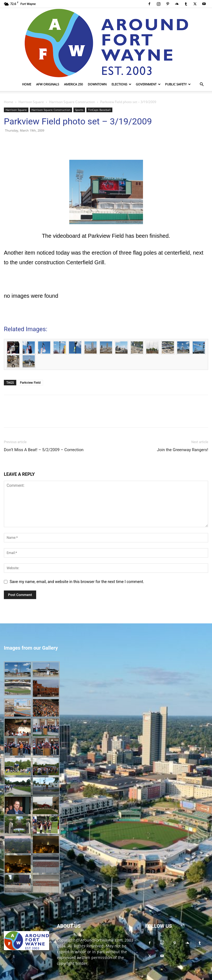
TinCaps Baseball (99, 110)
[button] (202, 84)
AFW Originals (48, 84)
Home (27, 84)
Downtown (97, 84)
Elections (121, 84)
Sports (79, 110)
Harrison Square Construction (72, 102)
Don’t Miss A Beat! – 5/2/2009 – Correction (44, 450)
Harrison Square (31, 102)
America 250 (73, 84)
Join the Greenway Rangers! (182, 450)
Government (148, 84)
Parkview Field (30, 382)
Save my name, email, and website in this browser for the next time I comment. (77, 582)
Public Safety (178, 84)
